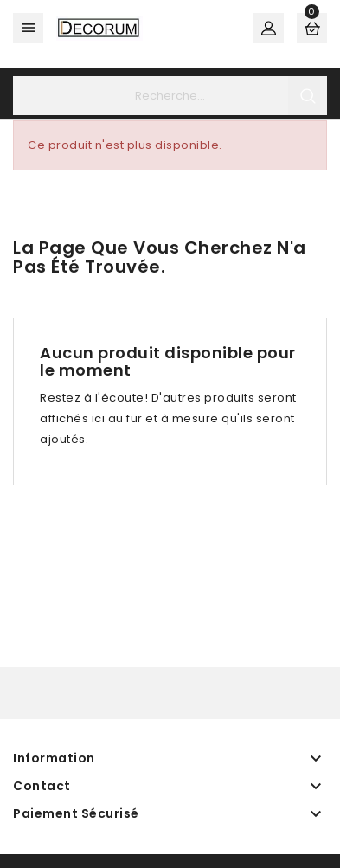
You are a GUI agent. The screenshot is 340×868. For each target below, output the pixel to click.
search (308, 96)
